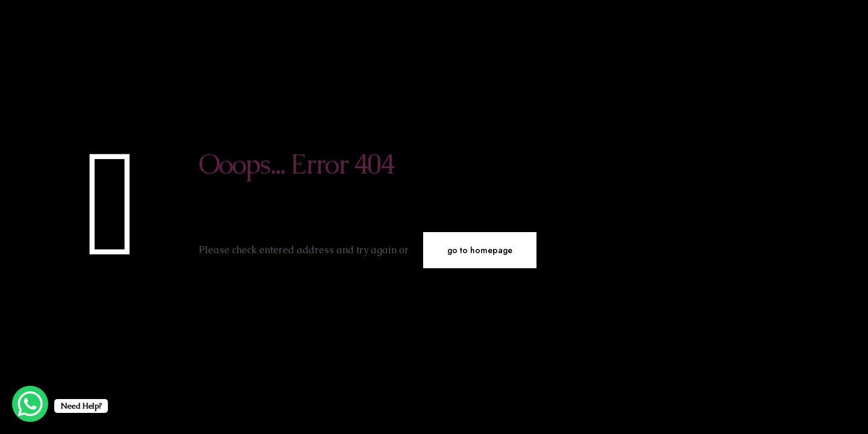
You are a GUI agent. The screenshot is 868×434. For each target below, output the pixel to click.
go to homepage (480, 250)
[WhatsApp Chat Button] (30, 404)
